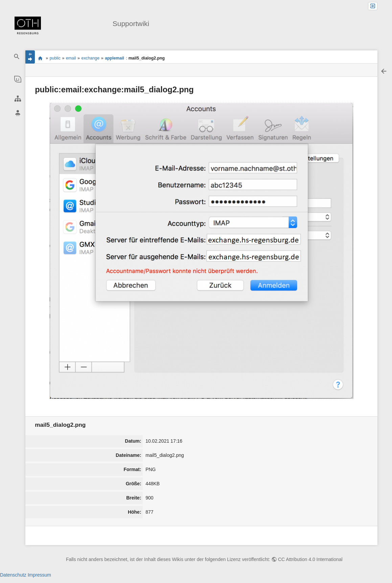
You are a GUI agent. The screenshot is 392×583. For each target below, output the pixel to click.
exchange (90, 58)
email (71, 58)
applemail (114, 58)
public (55, 58)
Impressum (39, 575)
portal (40, 58)
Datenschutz (13, 575)
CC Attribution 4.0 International (310, 559)
